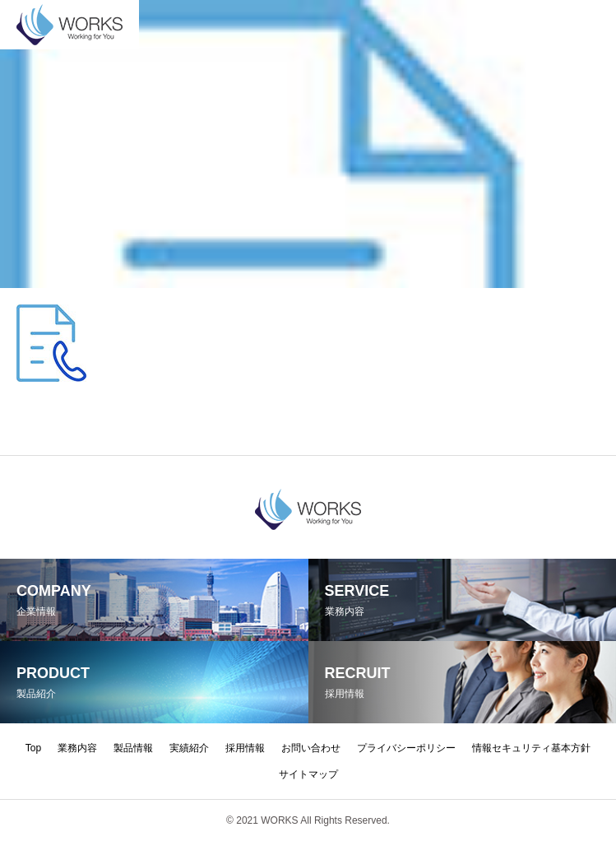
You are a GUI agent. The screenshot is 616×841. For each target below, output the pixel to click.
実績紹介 (189, 748)
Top (33, 748)
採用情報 (245, 748)
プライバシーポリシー (406, 748)
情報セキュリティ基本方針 (531, 748)
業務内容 (77, 748)
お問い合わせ (311, 748)
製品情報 (133, 748)
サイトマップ (308, 774)
